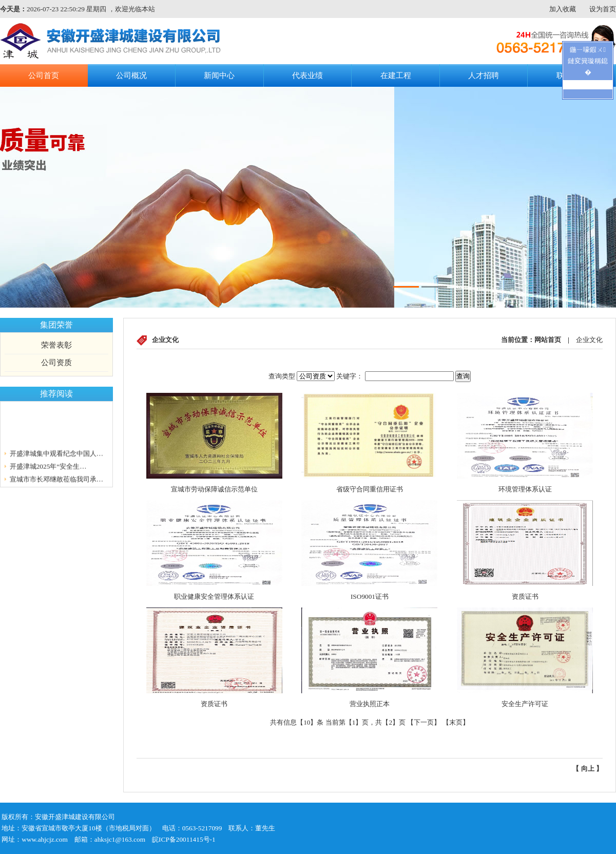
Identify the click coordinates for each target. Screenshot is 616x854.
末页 (456, 722)
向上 (588, 768)
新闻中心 (219, 75)
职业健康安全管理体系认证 (214, 596)
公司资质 (56, 363)
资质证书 (525, 596)
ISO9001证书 (370, 596)
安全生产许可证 (525, 704)
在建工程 (396, 75)
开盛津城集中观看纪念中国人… (56, 454)
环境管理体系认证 (525, 489)
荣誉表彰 (56, 345)
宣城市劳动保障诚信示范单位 (214, 489)
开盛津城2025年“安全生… (48, 467)
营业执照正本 (370, 704)
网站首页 (548, 340)
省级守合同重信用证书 (370, 489)
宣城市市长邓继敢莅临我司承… (56, 480)
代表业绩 (307, 75)
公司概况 (131, 75)
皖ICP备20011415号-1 (184, 839)
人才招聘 (484, 75)
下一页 (424, 722)
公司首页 (44, 75)
